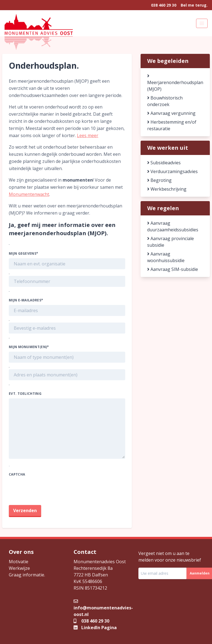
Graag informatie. (27, 575)
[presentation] (51, 490)
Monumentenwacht (29, 194)
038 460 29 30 (164, 5)
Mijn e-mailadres (26, 300)
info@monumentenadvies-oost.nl (103, 608)
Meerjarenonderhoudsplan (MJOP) (175, 83)
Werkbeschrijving (167, 189)
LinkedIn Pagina (95, 628)
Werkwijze (19, 568)
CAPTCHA (17, 474)
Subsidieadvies (164, 163)
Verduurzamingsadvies (172, 171)
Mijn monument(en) (29, 347)
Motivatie (19, 562)
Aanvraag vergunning (171, 113)
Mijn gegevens (23, 253)
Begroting (159, 180)
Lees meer (88, 135)
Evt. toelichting (25, 394)
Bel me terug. (194, 5)
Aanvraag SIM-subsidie (173, 269)
